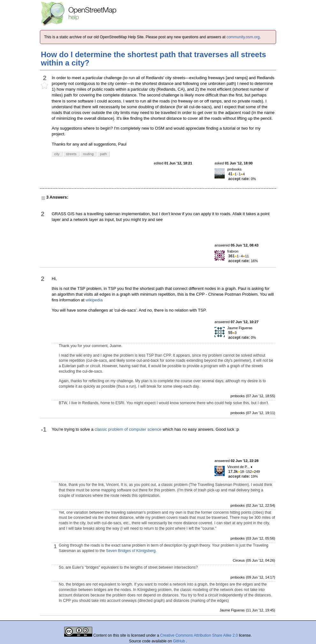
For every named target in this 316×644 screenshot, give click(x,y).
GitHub (180, 641)
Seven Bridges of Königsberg (131, 551)
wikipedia (94, 300)
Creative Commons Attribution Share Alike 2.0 (199, 635)
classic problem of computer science (128, 429)
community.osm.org (243, 37)
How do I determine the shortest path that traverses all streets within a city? (154, 59)
